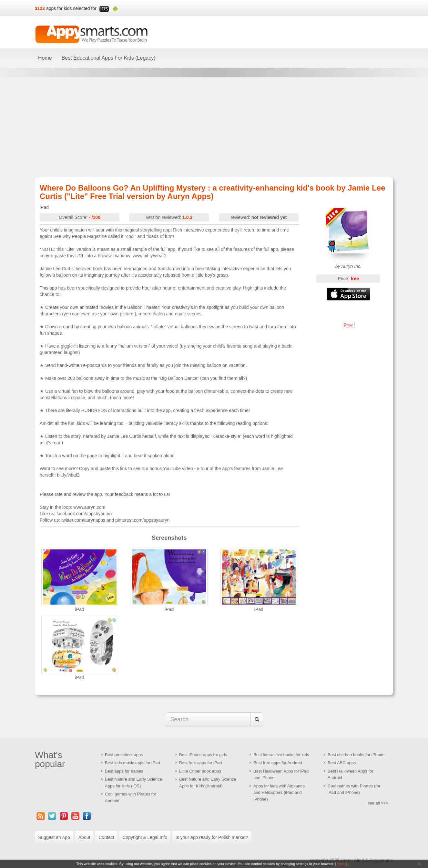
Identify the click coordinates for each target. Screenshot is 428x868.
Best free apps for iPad (200, 763)
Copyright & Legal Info (145, 837)
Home (45, 58)
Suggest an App (54, 837)
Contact (106, 837)
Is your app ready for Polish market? (212, 837)
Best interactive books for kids (281, 755)
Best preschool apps (124, 755)
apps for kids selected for (71, 8)
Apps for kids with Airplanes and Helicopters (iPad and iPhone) (279, 793)
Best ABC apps (342, 763)
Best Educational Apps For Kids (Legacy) (109, 58)
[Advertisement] (214, 127)
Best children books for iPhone (356, 755)
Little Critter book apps (200, 771)
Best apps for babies (124, 771)
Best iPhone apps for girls (203, 755)
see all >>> (378, 803)
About (84, 837)
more (341, 864)
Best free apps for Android (278, 763)
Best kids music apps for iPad (132, 763)
